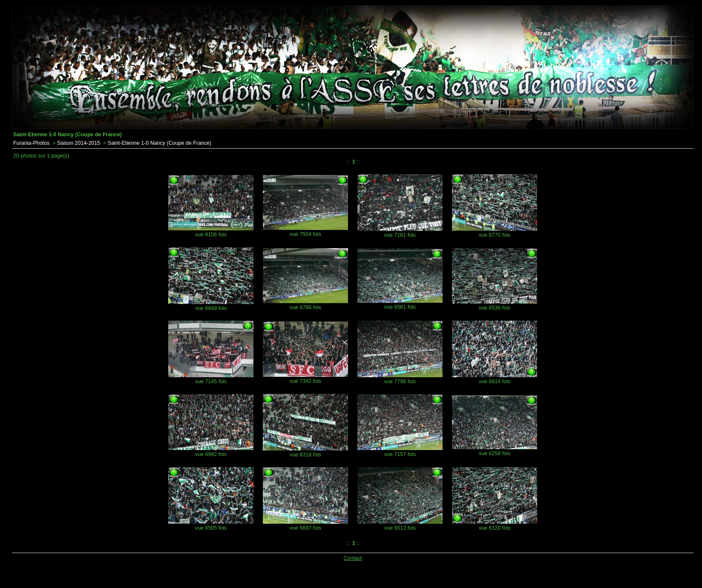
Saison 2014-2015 (79, 143)
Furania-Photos (31, 143)
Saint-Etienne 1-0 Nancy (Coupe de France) (160, 143)
